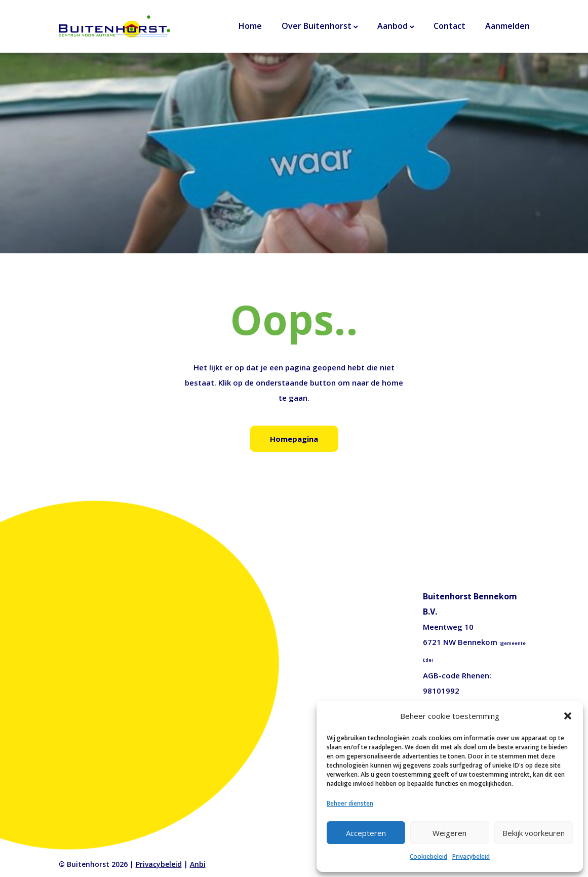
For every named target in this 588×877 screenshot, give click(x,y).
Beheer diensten (350, 803)
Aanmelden (507, 26)
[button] (568, 716)
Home (250, 26)
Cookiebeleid (428, 856)
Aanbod (393, 26)
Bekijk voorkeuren (534, 833)
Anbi (198, 864)
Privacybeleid (471, 856)
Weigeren (449, 833)
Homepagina (294, 439)
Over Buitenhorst (317, 26)
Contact (449, 26)
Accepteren (366, 833)
